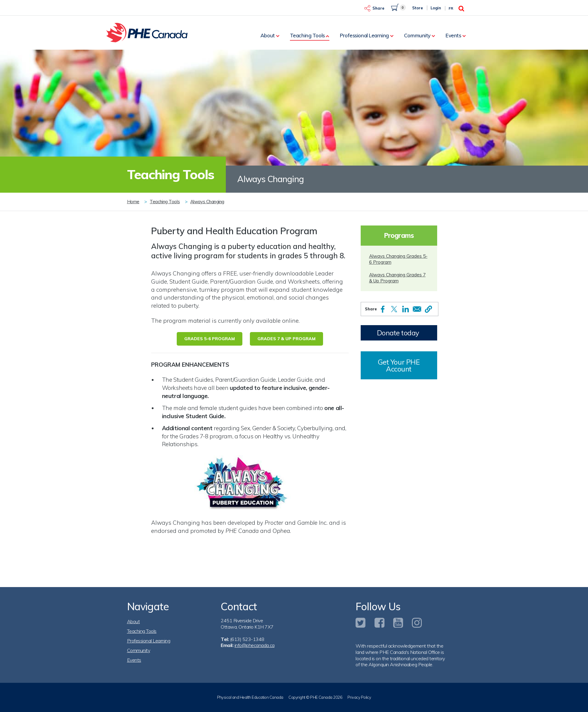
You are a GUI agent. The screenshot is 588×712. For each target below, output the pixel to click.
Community (417, 35)
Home (133, 202)
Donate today (398, 333)
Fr (451, 8)
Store (418, 8)
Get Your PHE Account (399, 365)
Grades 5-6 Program (210, 339)
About (268, 35)
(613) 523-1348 (247, 639)
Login (436, 8)
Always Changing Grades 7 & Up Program (397, 278)
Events (453, 35)
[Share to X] (394, 309)
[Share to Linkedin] (406, 309)
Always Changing (207, 202)
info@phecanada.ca (255, 645)
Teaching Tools (307, 35)
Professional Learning (364, 35)
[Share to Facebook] (383, 309)
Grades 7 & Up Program (286, 339)
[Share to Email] (417, 309)
